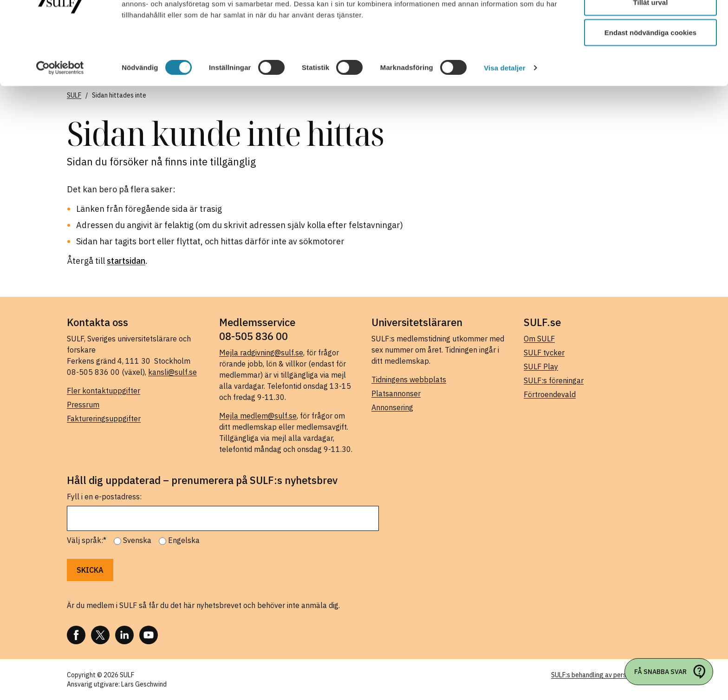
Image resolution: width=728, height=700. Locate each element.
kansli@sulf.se (172, 372)
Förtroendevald (550, 394)
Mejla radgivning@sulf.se (261, 353)
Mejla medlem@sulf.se (258, 416)
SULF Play (541, 366)
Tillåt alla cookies (650, 24)
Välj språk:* (87, 540)
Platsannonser (396, 393)
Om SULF (539, 339)
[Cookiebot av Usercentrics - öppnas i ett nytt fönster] (60, 121)
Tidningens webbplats (409, 379)
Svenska (137, 540)
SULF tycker (544, 353)
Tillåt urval (651, 55)
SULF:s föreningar (554, 380)
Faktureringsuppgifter (104, 419)
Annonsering (392, 407)
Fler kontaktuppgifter (104, 391)
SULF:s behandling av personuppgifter (606, 675)
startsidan (126, 261)
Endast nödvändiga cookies (650, 85)
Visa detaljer (504, 121)
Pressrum (83, 405)
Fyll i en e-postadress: (104, 497)
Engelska (184, 540)
